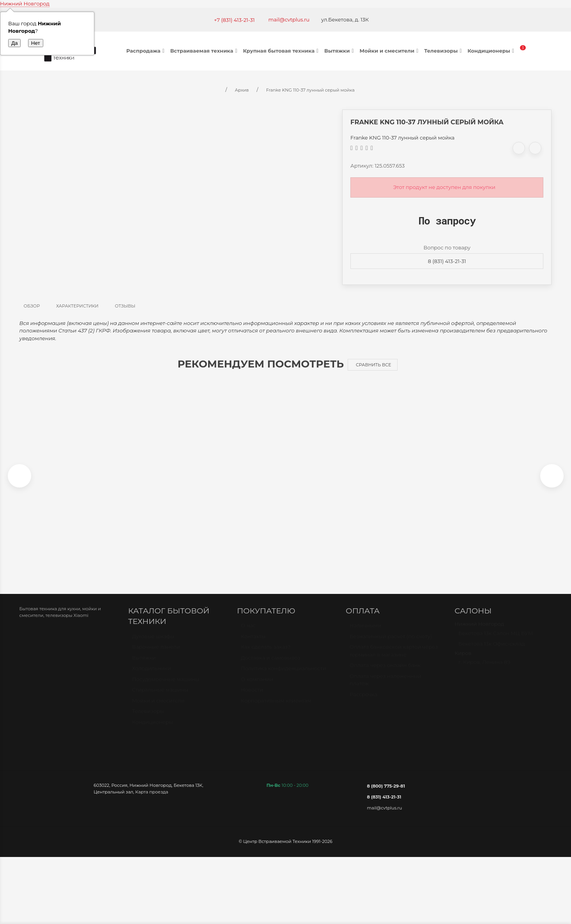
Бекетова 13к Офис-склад (491, 652)
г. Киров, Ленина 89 (484, 670)
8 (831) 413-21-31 (447, 261)
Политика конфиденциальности (284, 676)
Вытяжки (340, 51)
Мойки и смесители (390, 51)
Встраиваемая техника (205, 51)
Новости (252, 698)
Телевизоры (444, 51)
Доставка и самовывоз (271, 666)
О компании (257, 687)
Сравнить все (374, 365)
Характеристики (77, 306)
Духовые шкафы (153, 644)
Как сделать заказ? (266, 655)
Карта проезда (152, 796)
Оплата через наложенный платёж (385, 688)
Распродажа (146, 51)
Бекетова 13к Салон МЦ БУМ (496, 641)
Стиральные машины (160, 698)
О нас (248, 633)
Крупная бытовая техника (282, 51)
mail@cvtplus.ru (289, 19)
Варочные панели (156, 655)
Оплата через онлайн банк (385, 673)
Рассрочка (363, 702)
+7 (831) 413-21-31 (234, 20)
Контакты (253, 644)
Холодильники (152, 676)
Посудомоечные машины (166, 687)
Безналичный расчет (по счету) (391, 644)
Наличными (365, 633)
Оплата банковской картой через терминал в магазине (394, 659)
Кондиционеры (492, 51)
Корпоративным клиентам (276, 708)
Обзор (32, 306)
